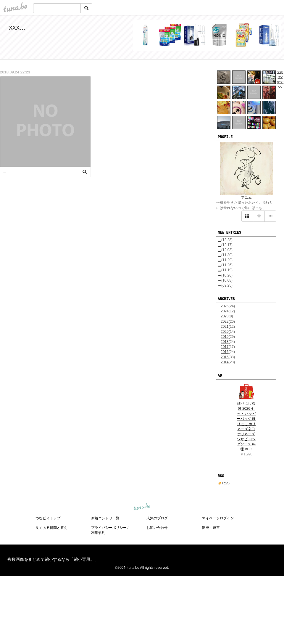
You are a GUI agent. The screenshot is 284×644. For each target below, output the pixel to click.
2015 (225, 357)
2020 (225, 332)
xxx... (17, 27)
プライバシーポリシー (109, 528)
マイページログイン (218, 518)
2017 (225, 347)
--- (220, 240)
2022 (225, 322)
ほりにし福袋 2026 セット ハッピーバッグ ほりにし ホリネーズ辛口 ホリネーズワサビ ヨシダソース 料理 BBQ (246, 426)
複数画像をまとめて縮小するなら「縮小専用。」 (53, 559)
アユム (246, 197)
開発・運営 (211, 528)
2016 (225, 352)
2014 (225, 362)
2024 (225, 311)
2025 (225, 306)
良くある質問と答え (51, 528)
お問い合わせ (157, 528)
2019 (225, 337)
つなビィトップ (48, 518)
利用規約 (98, 533)
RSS (224, 483)
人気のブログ (157, 518)
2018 (225, 342)
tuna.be (142, 507)
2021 (225, 327)
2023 (225, 316)
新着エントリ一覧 (105, 518)
